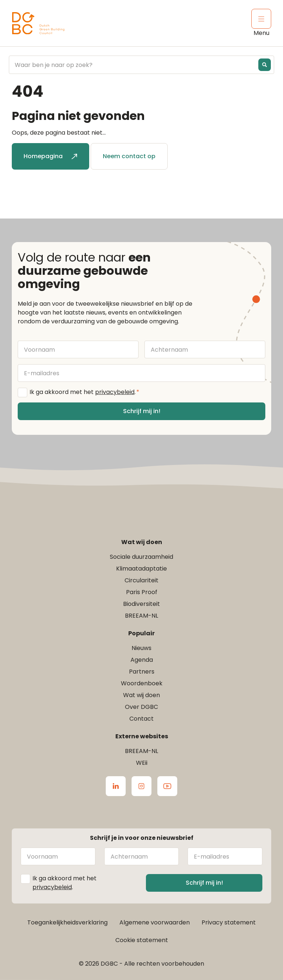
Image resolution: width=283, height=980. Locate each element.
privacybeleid (115, 392)
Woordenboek (142, 683)
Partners (142, 672)
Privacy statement (229, 922)
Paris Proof (142, 592)
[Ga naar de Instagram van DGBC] (141, 786)
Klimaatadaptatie (141, 569)
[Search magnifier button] (265, 65)
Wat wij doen (141, 695)
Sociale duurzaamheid (141, 557)
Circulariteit (141, 580)
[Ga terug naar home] (38, 23)
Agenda (142, 660)
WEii (142, 763)
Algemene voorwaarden (155, 922)
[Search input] (136, 65)
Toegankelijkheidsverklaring (67, 922)
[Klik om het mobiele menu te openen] (261, 19)
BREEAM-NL (141, 616)
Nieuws (141, 648)
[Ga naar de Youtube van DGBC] (167, 786)
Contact (141, 719)
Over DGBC (141, 707)
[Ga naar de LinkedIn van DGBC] (116, 786)
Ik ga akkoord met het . (84, 392)
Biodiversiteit (141, 604)
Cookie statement (142, 940)
